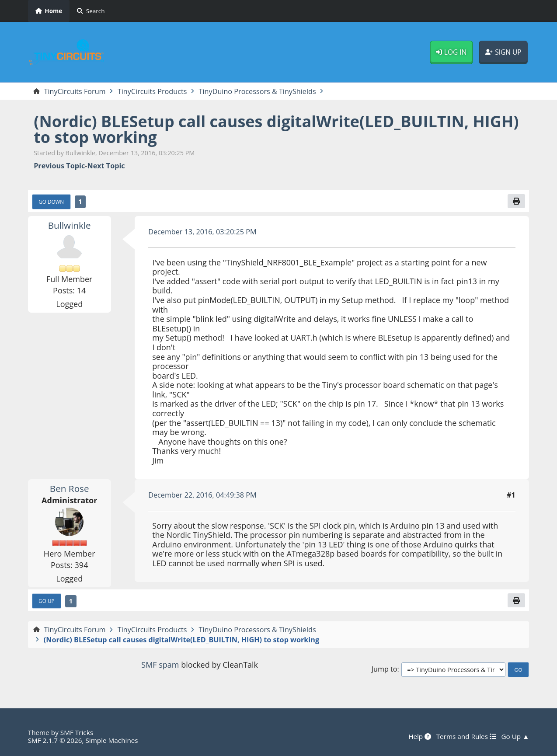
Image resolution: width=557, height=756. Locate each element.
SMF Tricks (77, 732)
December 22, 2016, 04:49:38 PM (202, 495)
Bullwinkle (70, 225)
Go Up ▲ (515, 736)
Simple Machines (112, 740)
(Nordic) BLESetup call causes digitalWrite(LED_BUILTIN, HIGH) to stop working (276, 129)
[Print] (516, 201)
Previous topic (59, 166)
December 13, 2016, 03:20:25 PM (202, 232)
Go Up (46, 601)
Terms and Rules (466, 736)
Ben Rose (70, 488)
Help (420, 736)
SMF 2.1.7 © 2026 (55, 740)
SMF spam (160, 665)
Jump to (385, 669)
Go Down (51, 202)
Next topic (106, 166)
